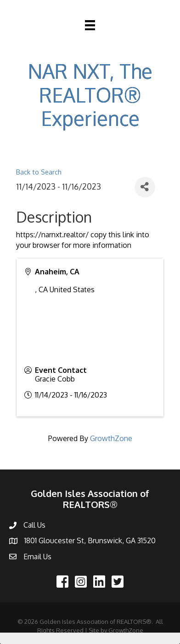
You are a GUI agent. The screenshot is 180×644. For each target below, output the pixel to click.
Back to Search (39, 172)
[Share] (145, 187)
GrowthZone (111, 438)
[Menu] (90, 25)
